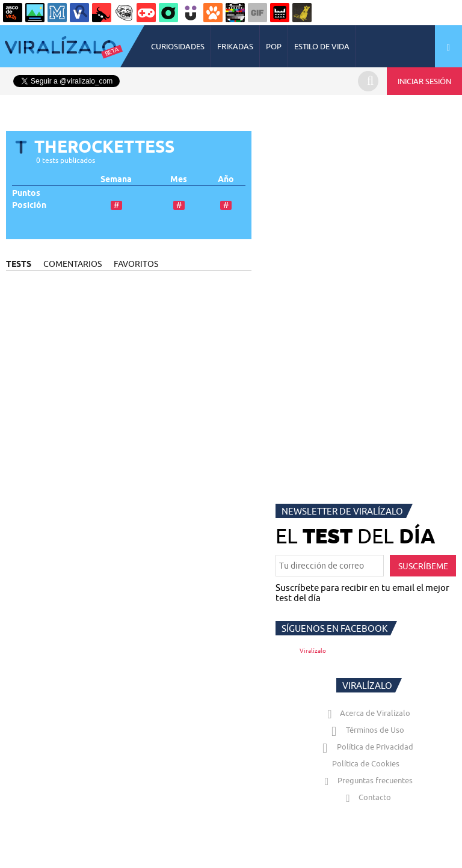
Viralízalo (313, 651)
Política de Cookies (366, 763)
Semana (116, 179)
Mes (179, 179)
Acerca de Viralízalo (366, 713)
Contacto (366, 797)
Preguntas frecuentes (366, 780)
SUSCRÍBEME (423, 566)
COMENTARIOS (72, 264)
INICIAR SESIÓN (424, 81)
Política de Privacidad (366, 747)
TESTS (19, 264)
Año (226, 179)
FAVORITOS (136, 264)
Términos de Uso (366, 730)
